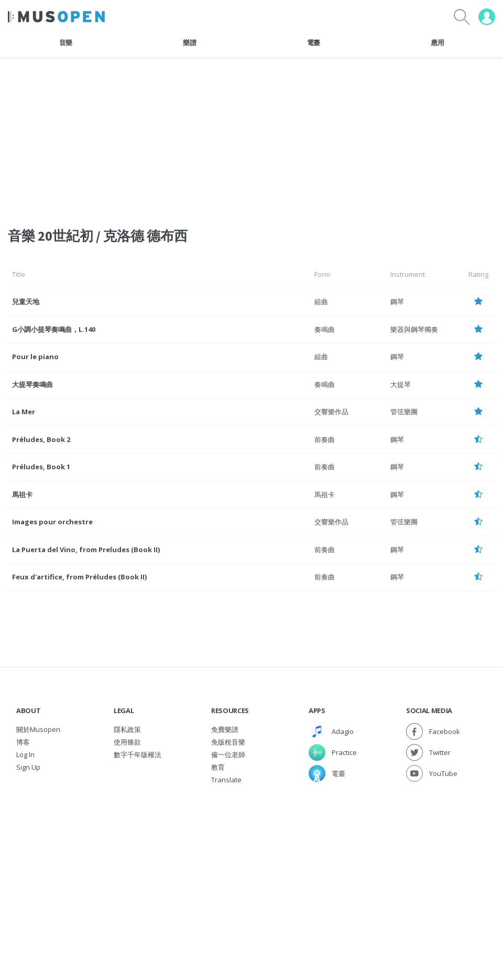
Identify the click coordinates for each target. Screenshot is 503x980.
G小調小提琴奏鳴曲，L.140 (54, 329)
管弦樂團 (404, 412)
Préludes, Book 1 (41, 467)
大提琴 (401, 384)
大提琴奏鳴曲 (32, 384)
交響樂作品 (331, 412)
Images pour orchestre (52, 522)
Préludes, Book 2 (41, 439)
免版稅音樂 (228, 742)
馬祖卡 (22, 494)
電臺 (314, 42)
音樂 (66, 42)
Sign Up (28, 767)
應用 (437, 42)
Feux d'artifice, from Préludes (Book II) (79, 577)
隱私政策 (127, 729)
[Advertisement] (251, 865)
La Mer (24, 412)
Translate (226, 780)
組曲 (321, 301)
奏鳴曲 (325, 329)
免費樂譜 (225, 729)
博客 (23, 742)
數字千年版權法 (138, 755)
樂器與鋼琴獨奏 (414, 329)
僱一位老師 (228, 755)
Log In (25, 755)
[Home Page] (56, 17)
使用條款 (127, 742)
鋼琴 (397, 301)
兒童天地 (26, 301)
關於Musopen (38, 729)
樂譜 (189, 42)
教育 (218, 767)
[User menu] (487, 17)
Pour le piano (35, 357)
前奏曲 (325, 439)
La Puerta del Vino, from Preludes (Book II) (86, 550)
